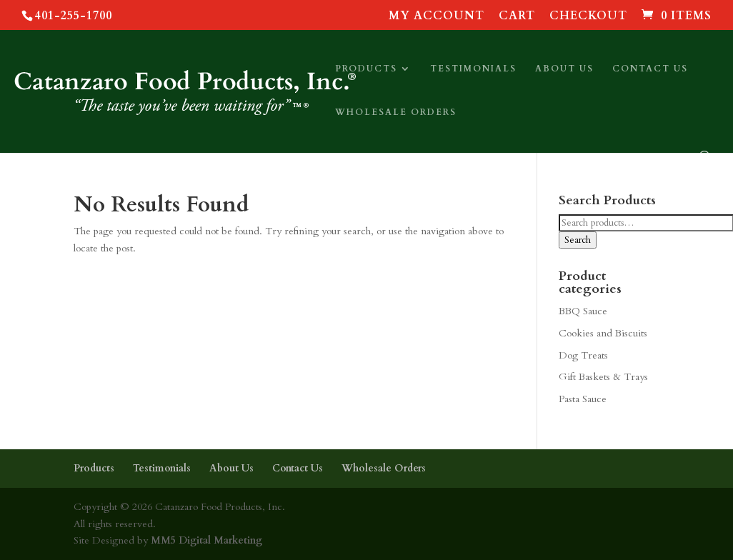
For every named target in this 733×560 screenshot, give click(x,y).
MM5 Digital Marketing (205, 540)
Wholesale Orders (396, 112)
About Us (564, 69)
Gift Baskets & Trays (603, 377)
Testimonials (473, 69)
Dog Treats (583, 355)
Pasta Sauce (583, 399)
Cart (517, 17)
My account (437, 17)
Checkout (588, 17)
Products (366, 69)
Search (578, 240)
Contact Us (650, 69)
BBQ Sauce (583, 311)
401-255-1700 (74, 16)
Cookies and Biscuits (603, 333)
